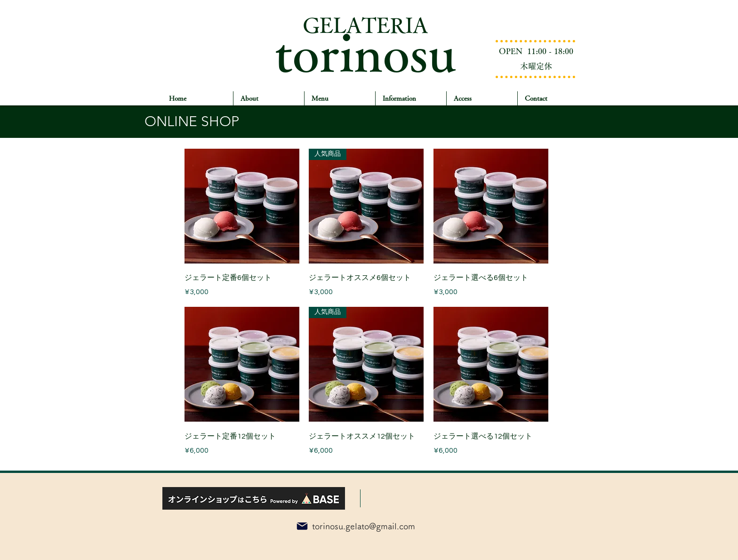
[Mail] (302, 526)
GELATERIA (365, 25)
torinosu (365, 52)
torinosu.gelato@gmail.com (364, 526)
